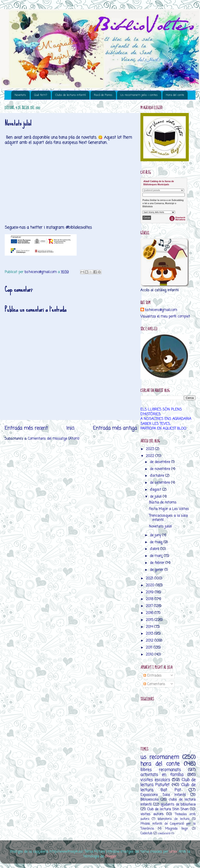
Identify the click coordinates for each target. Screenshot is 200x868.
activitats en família (162, 775)
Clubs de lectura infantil (71, 95)
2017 (150, 606)
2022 (151, 456)
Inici (70, 428)
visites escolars (155, 780)
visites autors (152, 814)
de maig (157, 542)
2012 (150, 641)
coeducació (164, 834)
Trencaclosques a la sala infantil (168, 518)
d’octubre (158, 476)
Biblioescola (149, 800)
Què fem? (41, 95)
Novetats (20, 95)
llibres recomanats (161, 770)
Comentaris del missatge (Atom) (54, 439)
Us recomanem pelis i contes (139, 95)
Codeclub (146, 834)
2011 (150, 648)
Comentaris (154, 684)
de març (157, 556)
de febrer (158, 563)
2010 (150, 655)
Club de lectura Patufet (168, 782)
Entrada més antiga (115, 428)
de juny (156, 535)
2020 (151, 585)
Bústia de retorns (163, 502)
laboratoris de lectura (173, 819)
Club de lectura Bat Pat (168, 787)
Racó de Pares (103, 95)
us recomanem (160, 757)
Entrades (152, 676)
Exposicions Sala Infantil (163, 795)
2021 (150, 578)
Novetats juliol (160, 527)
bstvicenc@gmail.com (161, 310)
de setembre (160, 483)
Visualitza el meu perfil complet (165, 317)
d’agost (156, 490)
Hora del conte (175, 95)
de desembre (161, 462)
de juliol (156, 497)
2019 (150, 592)
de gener (157, 570)
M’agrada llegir (177, 829)
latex (173, 852)
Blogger (111, 856)
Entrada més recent (26, 428)
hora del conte (160, 764)
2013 (150, 634)
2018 (150, 599)
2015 (150, 620)
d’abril (155, 549)
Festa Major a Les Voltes (169, 509)
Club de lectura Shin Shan (168, 809)
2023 (150, 449)
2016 (150, 613)
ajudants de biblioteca (178, 805)
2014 (150, 627)
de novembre (161, 469)
